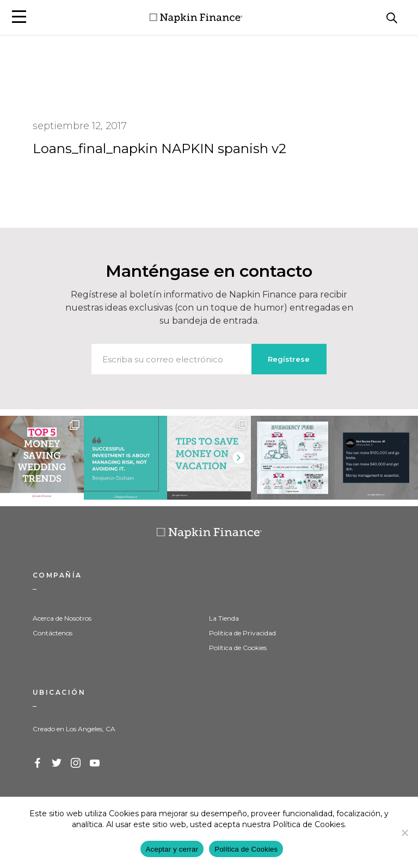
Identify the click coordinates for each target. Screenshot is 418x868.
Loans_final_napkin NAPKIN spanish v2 (159, 148)
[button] (19, 17)
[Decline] (404, 833)
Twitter (57, 763)
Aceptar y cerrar (172, 849)
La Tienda (224, 618)
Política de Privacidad (242, 633)
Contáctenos (53, 633)
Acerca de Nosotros (62, 618)
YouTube (95, 763)
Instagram (76, 763)
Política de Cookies (238, 648)
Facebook (38, 763)
